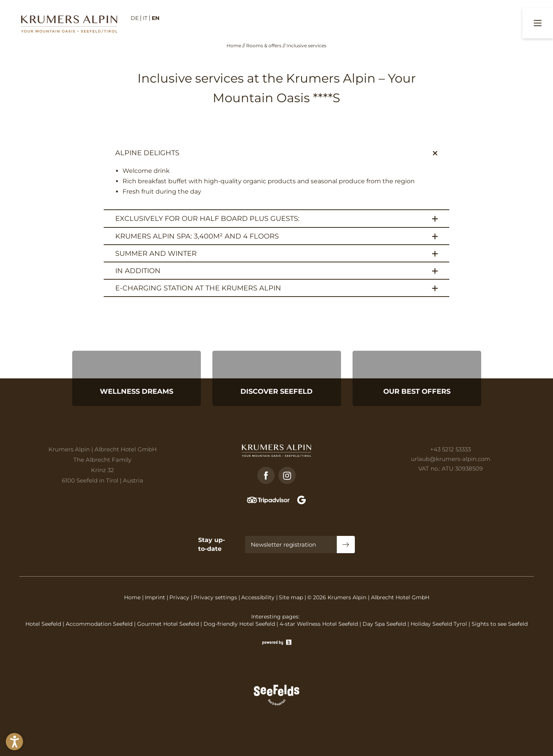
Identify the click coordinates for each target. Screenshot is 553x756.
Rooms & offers (264, 46)
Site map (292, 597)
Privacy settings (216, 597)
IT (145, 18)
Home (234, 46)
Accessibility (259, 597)
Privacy (180, 597)
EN (156, 18)
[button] (14, 742)
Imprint (156, 597)
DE (135, 18)
